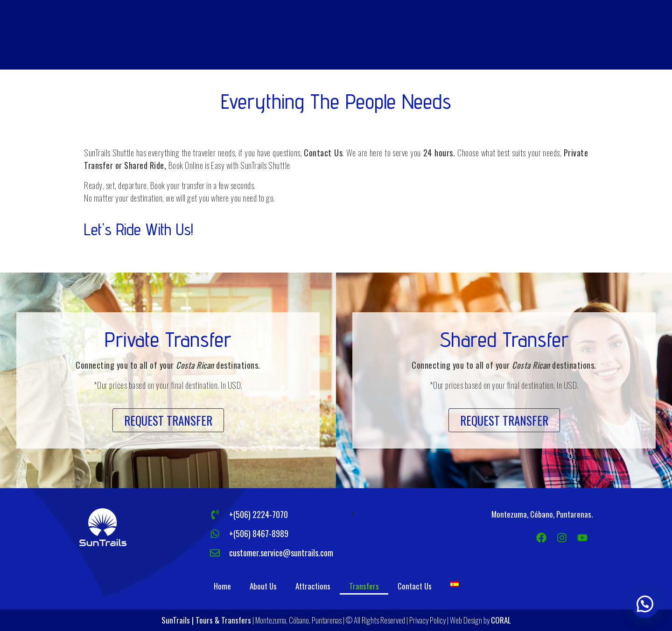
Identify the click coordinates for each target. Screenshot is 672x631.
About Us (263, 586)
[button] (168, 420)
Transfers (364, 586)
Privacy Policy (427, 620)
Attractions (313, 586)
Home (222, 586)
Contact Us (415, 586)
